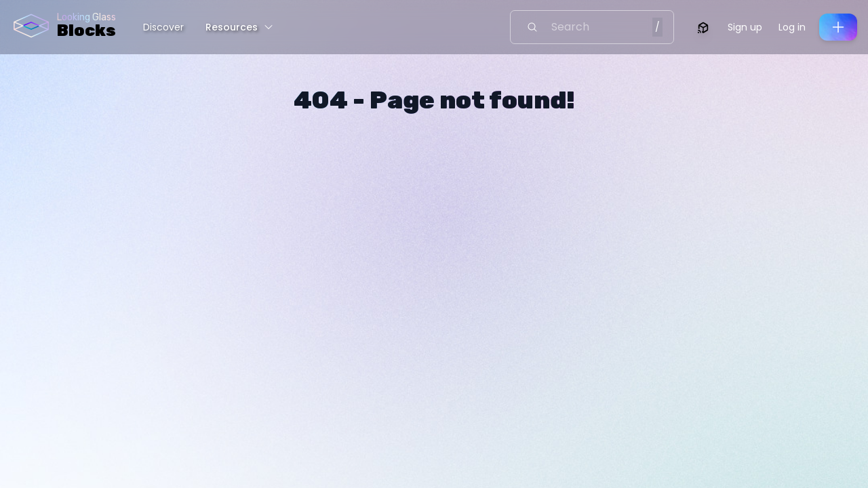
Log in (792, 27)
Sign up (745, 27)
